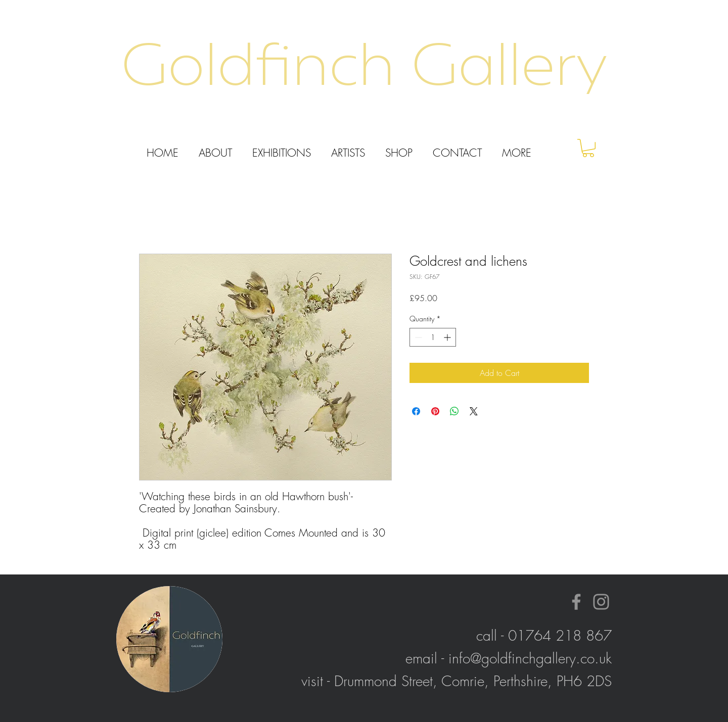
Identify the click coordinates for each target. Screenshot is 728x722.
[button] (588, 148)
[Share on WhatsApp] (454, 411)
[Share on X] (474, 411)
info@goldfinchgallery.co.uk (530, 658)
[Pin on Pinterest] (435, 411)
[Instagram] (601, 602)
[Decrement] (417, 337)
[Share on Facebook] (416, 411)
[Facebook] (576, 602)
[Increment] (448, 337)
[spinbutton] (433, 337)
